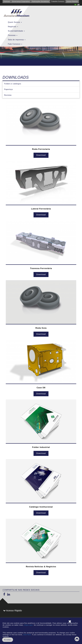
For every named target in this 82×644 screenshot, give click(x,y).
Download (41, 155)
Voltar (8, 640)
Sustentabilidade (16, 31)
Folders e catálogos (13, 84)
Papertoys (8, 89)
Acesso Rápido (13, 611)
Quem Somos (15, 22)
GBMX (16, 13)
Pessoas (13, 35)
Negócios (13, 27)
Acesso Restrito (72, 1)
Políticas (7, 1)
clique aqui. (29, 625)
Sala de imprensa (17, 40)
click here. (27, 635)
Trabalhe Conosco (58, 1)
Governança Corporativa (21, 1)
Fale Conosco (15, 44)
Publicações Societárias (40, 1)
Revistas (8, 95)
